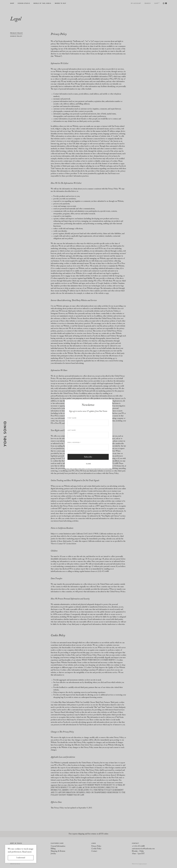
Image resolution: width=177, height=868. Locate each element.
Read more (27, 852)
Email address (74, 442)
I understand (21, 858)
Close (89, 464)
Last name (72, 430)
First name (72, 418)
